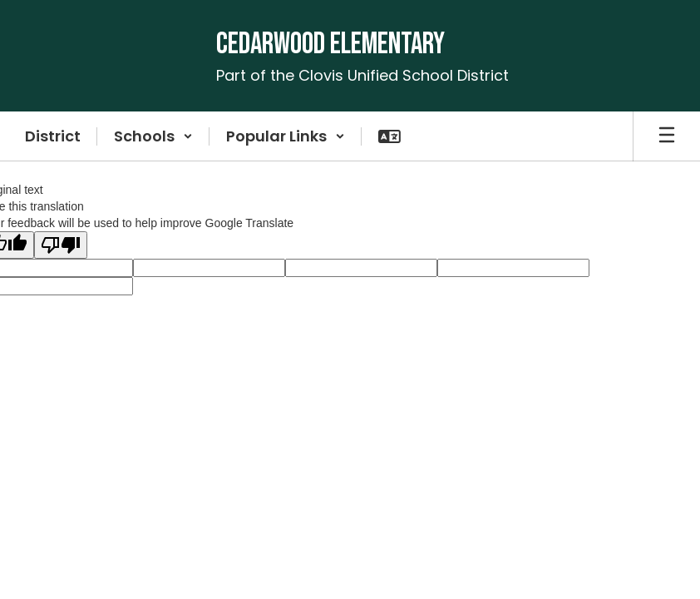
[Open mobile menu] (667, 136)
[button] (153, 136)
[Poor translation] (61, 245)
